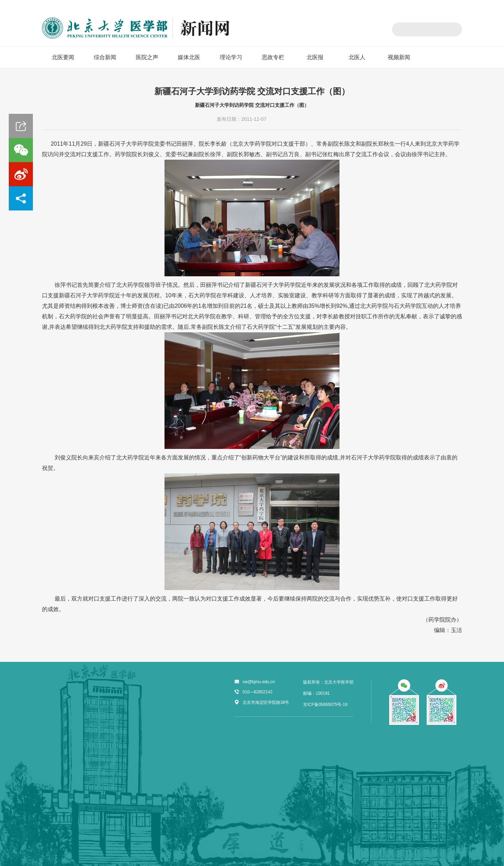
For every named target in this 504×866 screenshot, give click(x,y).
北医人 (357, 57)
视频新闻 (399, 57)
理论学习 (231, 57)
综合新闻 (105, 57)
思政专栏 (273, 57)
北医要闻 (63, 57)
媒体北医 (189, 57)
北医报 (315, 57)
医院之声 (147, 57)
